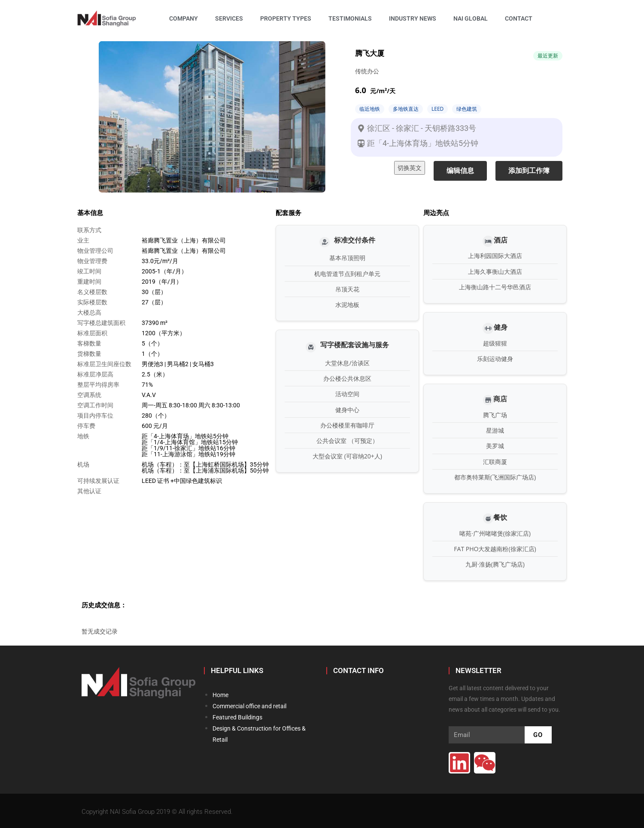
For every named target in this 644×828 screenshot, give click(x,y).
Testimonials (350, 18)
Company (184, 18)
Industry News (413, 18)
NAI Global (471, 18)
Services (229, 18)
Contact (519, 18)
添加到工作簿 (529, 171)
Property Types (286, 18)
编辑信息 (460, 171)
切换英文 (410, 168)
